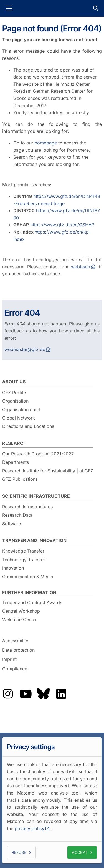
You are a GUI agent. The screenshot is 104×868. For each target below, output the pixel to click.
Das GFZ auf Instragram (8, 694)
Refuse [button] (19, 852)
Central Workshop (21, 611)
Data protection (18, 650)
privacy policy (30, 828)
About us (14, 382)
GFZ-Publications (20, 479)
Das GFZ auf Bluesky (43, 694)
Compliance (15, 669)
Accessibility (15, 641)
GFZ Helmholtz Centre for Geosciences (52, 8)
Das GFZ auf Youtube (26, 694)
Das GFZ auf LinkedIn (61, 694)
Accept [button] (80, 852)
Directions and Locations (28, 426)
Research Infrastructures (27, 507)
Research (14, 443)
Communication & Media (28, 577)
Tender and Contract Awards (32, 602)
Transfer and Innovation (34, 540)
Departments (16, 462)
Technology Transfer (24, 560)
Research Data (17, 515)
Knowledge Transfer (23, 551)
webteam (81, 267)
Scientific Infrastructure (36, 496)
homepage (46, 143)
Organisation (15, 401)
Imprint (9, 659)
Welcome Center (20, 619)
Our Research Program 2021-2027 (38, 454)
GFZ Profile (14, 393)
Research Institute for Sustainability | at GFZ (48, 471)
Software (12, 524)
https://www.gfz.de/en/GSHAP (62, 225)
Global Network (19, 418)
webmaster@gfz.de (25, 349)
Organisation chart (21, 410)
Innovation (13, 568)
